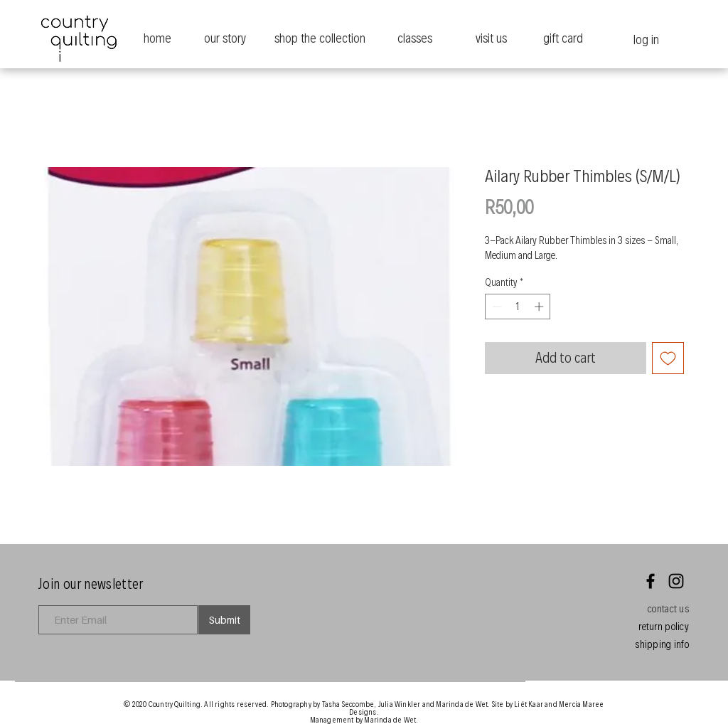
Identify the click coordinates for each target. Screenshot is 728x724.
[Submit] (224, 620)
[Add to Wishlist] (668, 358)
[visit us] (491, 38)
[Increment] (540, 307)
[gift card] (563, 38)
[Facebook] (651, 581)
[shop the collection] (320, 38)
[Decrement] (496, 307)
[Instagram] (676, 581)
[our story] (225, 38)
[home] (157, 38)
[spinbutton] (518, 307)
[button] (668, 608)
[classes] (414, 38)
